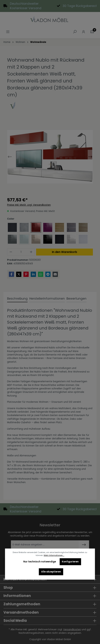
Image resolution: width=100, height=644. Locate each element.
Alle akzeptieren (51, 572)
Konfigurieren (70, 562)
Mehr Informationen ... (54, 555)
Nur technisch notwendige (40, 562)
